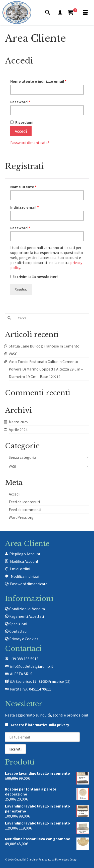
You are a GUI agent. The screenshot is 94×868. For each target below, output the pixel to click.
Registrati (21, 289)
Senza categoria (22, 457)
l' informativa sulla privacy (47, 725)
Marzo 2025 (18, 422)
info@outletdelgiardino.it (32, 666)
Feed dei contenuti (24, 502)
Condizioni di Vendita (25, 609)
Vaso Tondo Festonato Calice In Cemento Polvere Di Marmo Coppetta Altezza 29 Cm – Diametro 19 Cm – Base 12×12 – (46, 369)
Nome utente (32, 187)
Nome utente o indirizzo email (47, 81)
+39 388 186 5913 (24, 659)
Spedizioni (16, 624)
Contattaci (16, 631)
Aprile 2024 (18, 429)
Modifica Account (24, 561)
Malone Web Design (66, 859)
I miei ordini (20, 569)
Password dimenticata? (30, 142)
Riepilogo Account (25, 554)
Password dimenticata (29, 584)
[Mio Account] (60, 12)
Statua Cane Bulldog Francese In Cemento (44, 346)
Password (28, 102)
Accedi (21, 131)
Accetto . (37, 725)
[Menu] (85, 12)
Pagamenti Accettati (24, 616)
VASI (12, 466)
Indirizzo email (33, 207)
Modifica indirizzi (25, 576)
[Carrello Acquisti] (73, 12)
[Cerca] (48, 12)
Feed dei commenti (25, 509)
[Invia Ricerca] (9, 318)
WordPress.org (21, 517)
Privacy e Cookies (22, 639)
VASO (13, 354)
